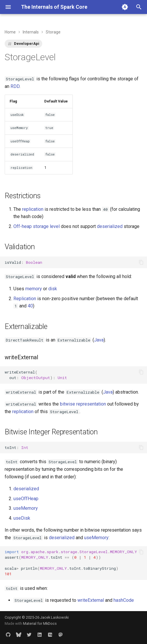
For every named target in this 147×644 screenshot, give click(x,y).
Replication (25, 299)
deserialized (110, 226)
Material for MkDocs (40, 623)
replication (33, 209)
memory (34, 289)
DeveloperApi (27, 44)
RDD (15, 86)
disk (53, 289)
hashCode (124, 600)
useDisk (22, 518)
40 (30, 306)
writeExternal (91, 600)
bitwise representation (83, 404)
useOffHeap (26, 499)
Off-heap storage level (37, 226)
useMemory (26, 508)
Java (99, 340)
